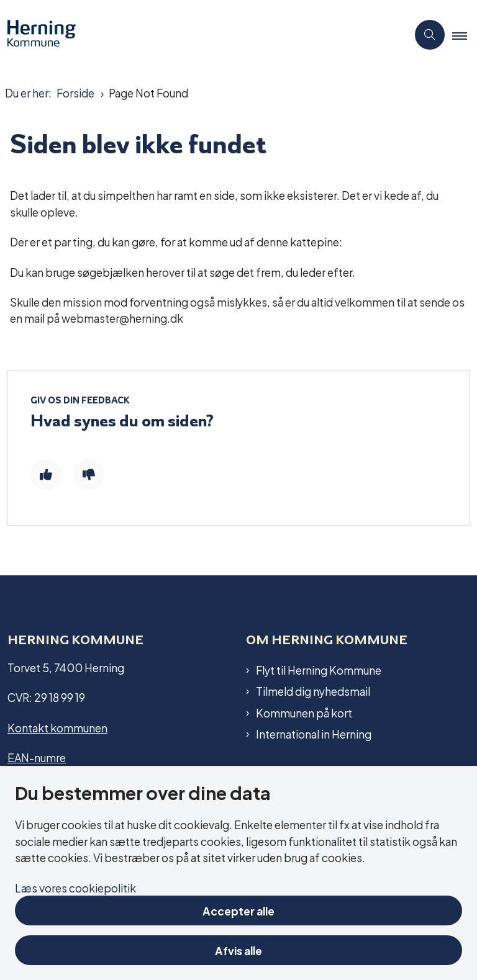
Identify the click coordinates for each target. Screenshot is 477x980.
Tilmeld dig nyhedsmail (313, 691)
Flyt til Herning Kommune (319, 670)
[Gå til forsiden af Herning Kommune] (199, 35)
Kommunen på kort (304, 713)
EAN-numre (37, 757)
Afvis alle (238, 950)
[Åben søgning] (430, 35)
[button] (465, 35)
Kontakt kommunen (57, 727)
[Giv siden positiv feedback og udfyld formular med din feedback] (46, 475)
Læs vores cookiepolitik (75, 887)
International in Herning (314, 734)
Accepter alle (238, 910)
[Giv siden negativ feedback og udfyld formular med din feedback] (89, 475)
